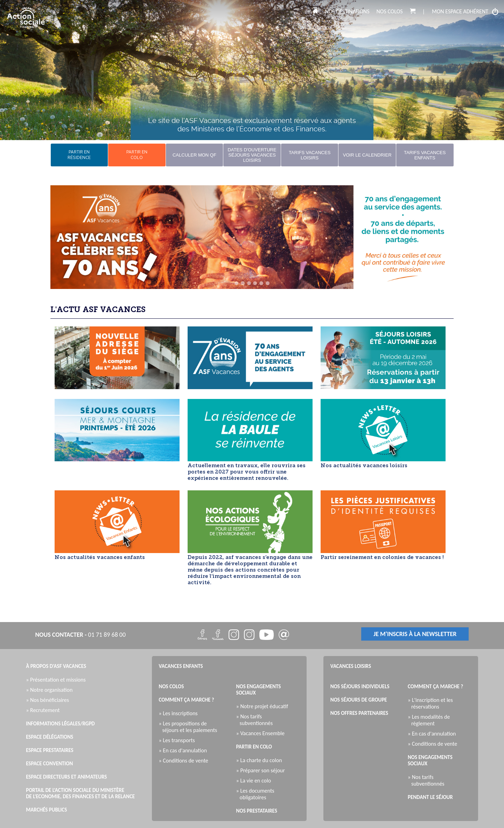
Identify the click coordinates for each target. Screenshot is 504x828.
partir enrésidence (79, 155)
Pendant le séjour (430, 797)
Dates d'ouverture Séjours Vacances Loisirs (252, 155)
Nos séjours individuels (360, 686)
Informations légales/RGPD (60, 724)
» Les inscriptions (180, 713)
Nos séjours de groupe (359, 700)
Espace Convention (49, 764)
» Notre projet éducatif (264, 706)
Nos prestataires (257, 811)
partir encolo (137, 155)
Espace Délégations (50, 737)
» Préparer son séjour (262, 770)
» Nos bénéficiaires (49, 700)
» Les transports (179, 740)
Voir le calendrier (367, 155)
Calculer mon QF (194, 155)
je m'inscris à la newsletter (415, 634)
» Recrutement (44, 710)
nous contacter (59, 635)
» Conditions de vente (185, 761)
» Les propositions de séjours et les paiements (190, 727)
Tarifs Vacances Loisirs (310, 155)
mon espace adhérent (465, 12)
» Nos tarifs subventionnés (256, 720)
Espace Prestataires (50, 750)
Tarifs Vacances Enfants (425, 155)
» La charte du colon (261, 760)
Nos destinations (347, 11)
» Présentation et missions (58, 680)
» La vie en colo (255, 781)
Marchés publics (46, 810)
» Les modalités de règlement (430, 720)
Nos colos (390, 11)
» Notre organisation (51, 690)
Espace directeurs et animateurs (66, 777)
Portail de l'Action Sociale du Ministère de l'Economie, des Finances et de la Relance (80, 793)
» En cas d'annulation (185, 750)
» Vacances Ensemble (262, 733)
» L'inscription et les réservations (432, 703)
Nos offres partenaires (359, 713)
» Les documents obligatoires (257, 794)
